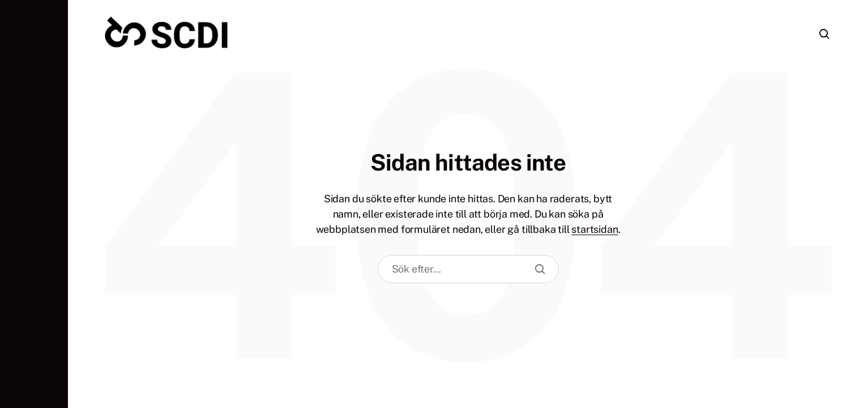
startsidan (595, 229)
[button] (34, 204)
